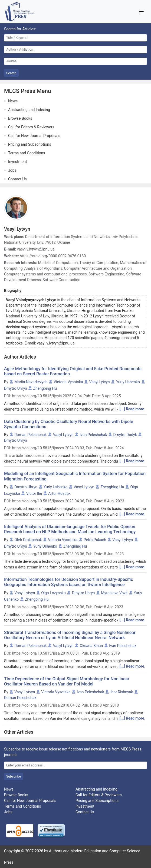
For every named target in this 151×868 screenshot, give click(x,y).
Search (11, 73)
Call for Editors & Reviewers (31, 127)
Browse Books (20, 118)
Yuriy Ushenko (128, 382)
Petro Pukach (95, 540)
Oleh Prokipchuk (28, 540)
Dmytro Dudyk (125, 435)
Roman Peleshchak (30, 435)
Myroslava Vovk (114, 593)
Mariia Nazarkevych (31, 382)
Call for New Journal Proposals (34, 136)
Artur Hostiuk (59, 493)
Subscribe (14, 776)
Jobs (12, 170)
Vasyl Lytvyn (100, 382)
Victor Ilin (34, 493)
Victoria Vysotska (68, 382)
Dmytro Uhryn (16, 388)
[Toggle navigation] (141, 12)
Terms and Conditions (27, 153)
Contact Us (17, 179)
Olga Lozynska (53, 593)
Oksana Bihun (91, 646)
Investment (17, 162)
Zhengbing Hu (45, 388)
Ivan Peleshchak (93, 435)
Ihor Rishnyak (122, 692)
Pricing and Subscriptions (30, 144)
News (13, 101)
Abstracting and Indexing (29, 110)
